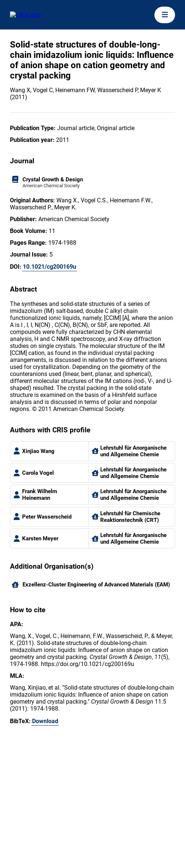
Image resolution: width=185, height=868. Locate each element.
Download (45, 721)
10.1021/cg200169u (50, 267)
